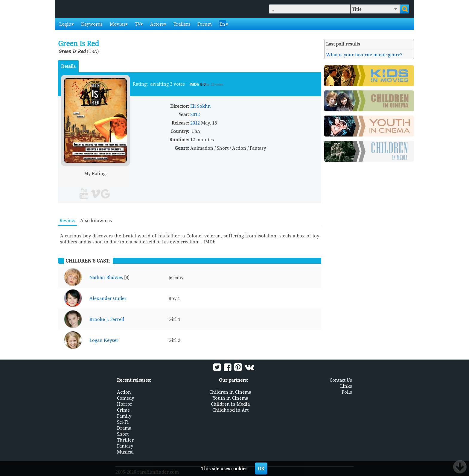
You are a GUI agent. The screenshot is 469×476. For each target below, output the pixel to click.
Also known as (96, 220)
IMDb (195, 84)
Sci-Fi (123, 422)
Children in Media (230, 404)
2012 (195, 114)
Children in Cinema (230, 392)
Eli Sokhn (201, 106)
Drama (124, 428)
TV (137, 24)
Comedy (125, 398)
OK (261, 469)
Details (68, 66)
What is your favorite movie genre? (364, 54)
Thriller (125, 440)
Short (123, 434)
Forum (204, 24)
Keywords (91, 24)
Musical (125, 452)
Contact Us (341, 380)
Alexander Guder (108, 298)
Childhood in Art (230, 410)
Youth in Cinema (230, 398)
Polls (347, 392)
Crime (123, 410)
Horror (125, 404)
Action (124, 392)
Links (346, 386)
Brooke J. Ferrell (107, 319)
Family (124, 416)
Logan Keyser (104, 340)
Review (67, 220)
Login (65, 24)
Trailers (181, 24)
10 (118, 180)
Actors (156, 24)
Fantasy (125, 446)
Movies (117, 24)
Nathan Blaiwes (106, 277)
